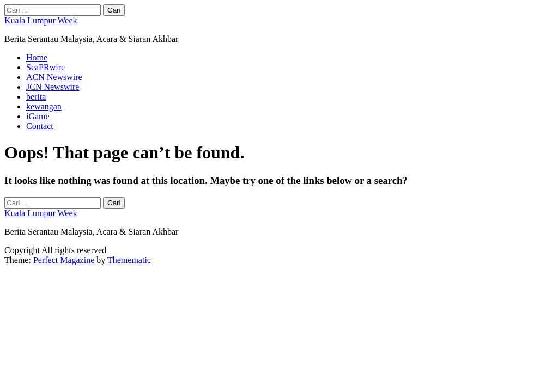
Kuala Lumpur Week (41, 20)
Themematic (129, 260)
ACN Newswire (54, 77)
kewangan (44, 106)
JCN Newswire (53, 87)
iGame (38, 116)
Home (37, 57)
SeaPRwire (46, 67)
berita (36, 97)
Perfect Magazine (65, 260)
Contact (40, 126)
